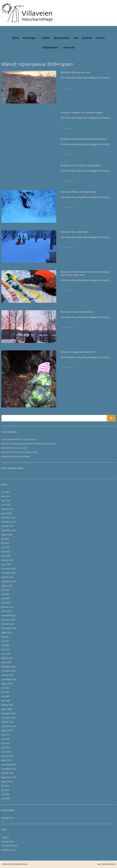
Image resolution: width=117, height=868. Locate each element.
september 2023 (9, 530)
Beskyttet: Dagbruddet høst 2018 (78, 352)
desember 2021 (9, 615)
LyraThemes (111, 864)
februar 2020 (7, 705)
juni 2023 (5, 543)
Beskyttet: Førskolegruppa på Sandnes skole (84, 139)
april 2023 (6, 552)
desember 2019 (9, 713)
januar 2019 (6, 760)
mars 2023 (6, 556)
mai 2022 (5, 594)
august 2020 (7, 684)
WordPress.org (8, 850)
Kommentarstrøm (9, 846)
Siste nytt (69, 47)
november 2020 (8, 671)
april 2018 (6, 799)
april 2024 (6, 500)
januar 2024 (6, 513)
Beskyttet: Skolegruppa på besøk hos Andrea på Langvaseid (29, 444)
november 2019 (8, 718)
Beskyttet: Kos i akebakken (75, 232)
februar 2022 (7, 607)
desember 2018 (9, 764)
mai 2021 (5, 645)
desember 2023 (9, 517)
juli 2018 (5, 786)
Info (76, 38)
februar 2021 (7, 658)
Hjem (16, 38)
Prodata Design (21, 864)
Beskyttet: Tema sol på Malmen (77, 312)
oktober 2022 (7, 577)
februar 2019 (7, 756)
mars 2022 (6, 603)
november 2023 (8, 522)
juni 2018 (5, 790)
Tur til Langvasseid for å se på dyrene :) (19, 439)
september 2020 (9, 679)
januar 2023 (6, 564)
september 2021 (9, 628)
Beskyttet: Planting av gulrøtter (16, 456)
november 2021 (8, 620)
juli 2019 (5, 735)
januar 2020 (6, 709)
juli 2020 (5, 688)
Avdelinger (29, 38)
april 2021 (6, 649)
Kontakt (87, 38)
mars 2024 (6, 505)
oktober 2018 (7, 773)
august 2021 (7, 632)
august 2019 (7, 730)
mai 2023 (5, 547)
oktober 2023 (7, 526)
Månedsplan (50, 47)
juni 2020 (5, 692)
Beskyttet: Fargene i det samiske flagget (82, 112)
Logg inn (5, 837)
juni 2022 (5, 590)
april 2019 (6, 747)
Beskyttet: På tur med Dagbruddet (79, 192)
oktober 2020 (7, 675)
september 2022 (9, 581)
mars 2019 (6, 752)
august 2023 (7, 535)
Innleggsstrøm (8, 841)
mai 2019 (5, 743)
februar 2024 (7, 509)
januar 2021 (6, 662)
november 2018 (8, 769)
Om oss (100, 38)
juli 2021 (5, 637)
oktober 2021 (7, 624)
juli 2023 (5, 539)
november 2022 (8, 573)
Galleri (46, 38)
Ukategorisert (8, 818)
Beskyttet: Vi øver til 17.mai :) (14, 448)
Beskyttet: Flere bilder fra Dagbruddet (81, 165)
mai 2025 (5, 492)
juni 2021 (5, 641)
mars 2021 (6, 654)
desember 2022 (9, 569)
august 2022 (7, 586)
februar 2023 (7, 560)
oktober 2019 (7, 722)
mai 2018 (5, 794)
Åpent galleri (62, 38)
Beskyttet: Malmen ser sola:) (76, 72)
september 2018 (9, 777)
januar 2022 (6, 611)
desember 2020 (9, 667)
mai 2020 (5, 696)
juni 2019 (5, 739)
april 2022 (6, 598)
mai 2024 (5, 496)
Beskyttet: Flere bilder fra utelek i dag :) (19, 452)
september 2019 (9, 726)
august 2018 (7, 781)
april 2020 (6, 701)
